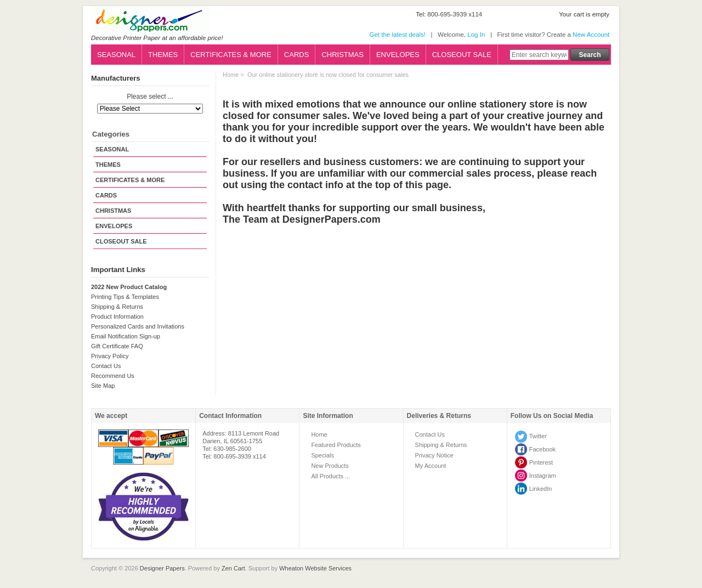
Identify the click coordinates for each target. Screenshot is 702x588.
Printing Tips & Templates (125, 297)
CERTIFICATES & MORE (231, 55)
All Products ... (330, 476)
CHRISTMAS (342, 55)
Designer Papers (162, 568)
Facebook (542, 449)
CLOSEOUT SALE (462, 55)
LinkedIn (541, 489)
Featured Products (336, 445)
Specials (322, 455)
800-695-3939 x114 (455, 14)
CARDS (297, 55)
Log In (476, 35)
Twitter (538, 436)
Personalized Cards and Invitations (138, 326)
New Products (330, 466)
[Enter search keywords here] (539, 55)
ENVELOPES (398, 55)
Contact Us (106, 366)
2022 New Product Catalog (129, 287)
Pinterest (541, 462)
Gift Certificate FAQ (117, 346)
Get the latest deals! (397, 35)
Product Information (117, 316)
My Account (431, 466)
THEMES (163, 55)
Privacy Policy (110, 356)
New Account (591, 35)
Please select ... (150, 97)
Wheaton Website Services (315, 568)
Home (231, 75)
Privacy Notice (434, 455)
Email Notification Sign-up (126, 336)
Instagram (543, 476)
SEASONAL (116, 55)
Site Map (103, 386)
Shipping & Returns (117, 307)
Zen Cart (233, 568)
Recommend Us (113, 376)
